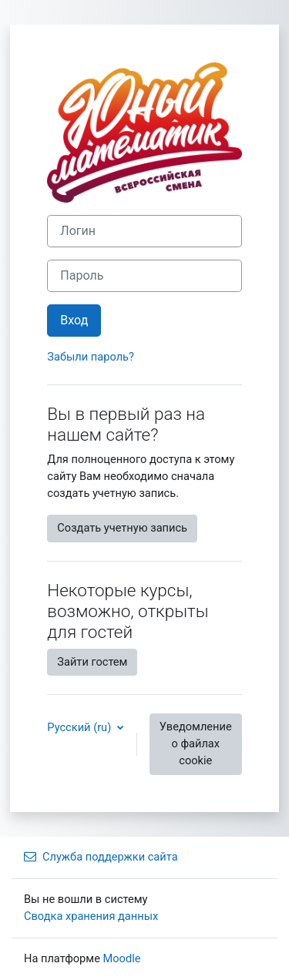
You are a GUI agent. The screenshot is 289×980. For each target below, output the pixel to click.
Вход (74, 320)
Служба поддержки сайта (101, 857)
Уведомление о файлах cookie (196, 743)
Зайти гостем (92, 662)
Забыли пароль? (91, 357)
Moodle (122, 958)
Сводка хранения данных (91, 916)
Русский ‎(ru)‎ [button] (81, 727)
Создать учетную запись (122, 528)
